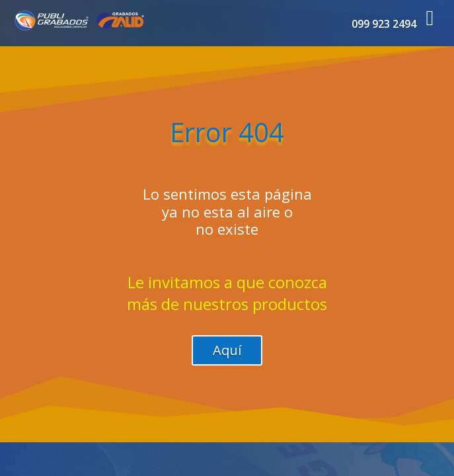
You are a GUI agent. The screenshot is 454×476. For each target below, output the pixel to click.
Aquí (227, 350)
